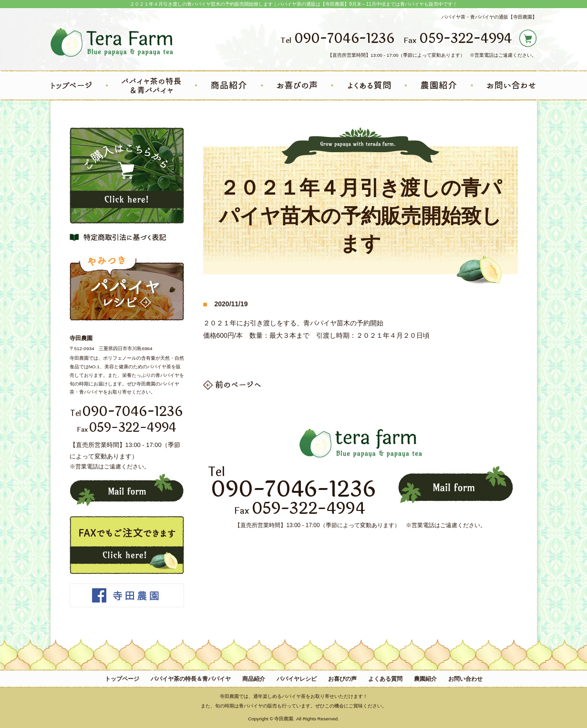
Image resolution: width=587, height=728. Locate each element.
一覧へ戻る (233, 385)
